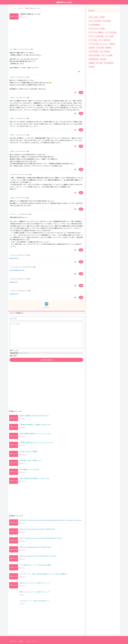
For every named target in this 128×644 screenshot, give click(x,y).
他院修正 (112, 44)
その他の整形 (107, 21)
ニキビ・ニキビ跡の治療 (96, 36)
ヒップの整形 (93, 40)
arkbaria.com (14, 294)
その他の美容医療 (95, 25)
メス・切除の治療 (105, 40)
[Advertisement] (46, 34)
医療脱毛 (109, 48)
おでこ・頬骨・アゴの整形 (97, 17)
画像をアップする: (14, 350)
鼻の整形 (92, 67)
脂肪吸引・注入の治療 (96, 63)
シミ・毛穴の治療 (111, 32)
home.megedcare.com (17, 270)
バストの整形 (110, 36)
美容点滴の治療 (94, 59)
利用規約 (21, 641)
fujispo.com (14, 282)
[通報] (32, 49)
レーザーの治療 (94, 44)
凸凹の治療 (100, 48)
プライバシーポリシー (31, 641)
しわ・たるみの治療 (95, 21)
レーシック (104, 44)
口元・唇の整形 (94, 51)
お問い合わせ (13, 641)
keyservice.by (14, 258)
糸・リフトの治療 (107, 55)
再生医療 (92, 48)
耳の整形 (103, 59)
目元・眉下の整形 (95, 55)
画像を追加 (13, 356)
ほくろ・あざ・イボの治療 (97, 29)
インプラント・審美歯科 (96, 32)
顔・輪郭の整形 (109, 63)
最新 (46, 304)
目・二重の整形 (105, 51)
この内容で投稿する (46, 360)
